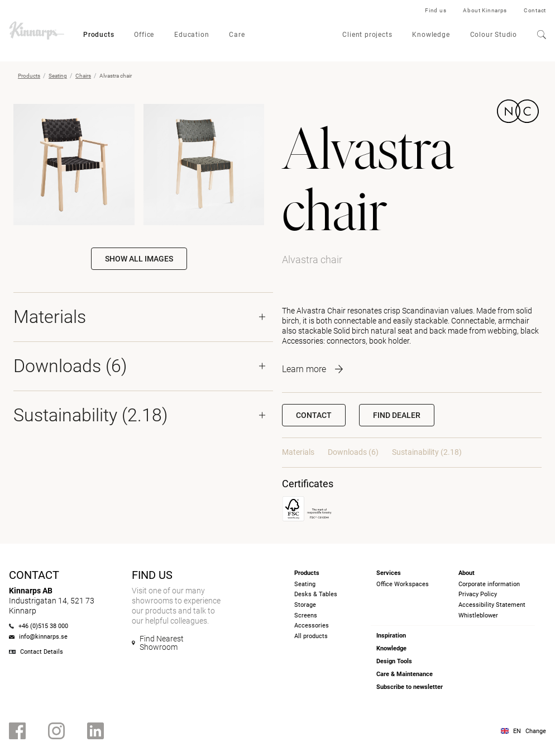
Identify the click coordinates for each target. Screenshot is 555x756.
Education (192, 35)
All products (311, 636)
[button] (397, 415)
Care (237, 35)
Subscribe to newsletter (410, 687)
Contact (535, 10)
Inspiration (391, 636)
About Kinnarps (485, 10)
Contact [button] (314, 415)
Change (536, 731)
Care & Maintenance (405, 674)
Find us (436, 10)
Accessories (312, 626)
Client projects (367, 35)
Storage (305, 605)
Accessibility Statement (492, 605)
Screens (306, 615)
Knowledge (431, 35)
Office (144, 35)
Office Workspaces (403, 584)
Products (99, 35)
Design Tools (394, 661)
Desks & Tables (316, 594)
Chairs (83, 76)
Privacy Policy (478, 594)
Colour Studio (494, 35)
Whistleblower (478, 615)
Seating (58, 76)
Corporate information (489, 584)
